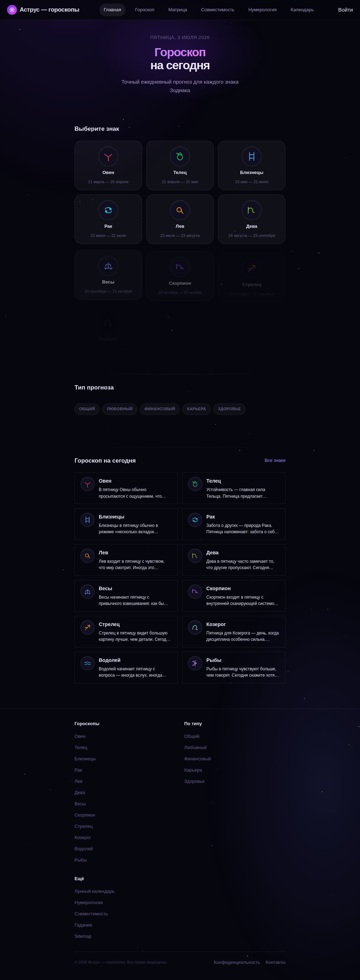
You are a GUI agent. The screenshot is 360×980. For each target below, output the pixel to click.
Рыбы (81, 860)
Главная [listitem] (112, 10)
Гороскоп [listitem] (145, 10)
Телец (81, 747)
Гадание (83, 925)
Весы (80, 804)
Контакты (276, 962)
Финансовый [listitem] (160, 409)
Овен (80, 736)
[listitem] (108, 165)
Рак (78, 770)
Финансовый (198, 759)
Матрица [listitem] (178, 10)
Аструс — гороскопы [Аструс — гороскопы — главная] (43, 10)
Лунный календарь (95, 891)
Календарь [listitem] (302, 10)
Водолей (84, 849)
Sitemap (83, 936)
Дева (80, 792)
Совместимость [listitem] (218, 10)
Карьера (193, 770)
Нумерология (89, 902)
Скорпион (85, 815)
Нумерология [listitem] (263, 10)
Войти (346, 10)
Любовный (195, 747)
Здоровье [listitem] (229, 409)
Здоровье (194, 781)
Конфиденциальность (237, 962)
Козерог (83, 837)
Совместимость (91, 914)
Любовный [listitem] (120, 409)
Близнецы (85, 759)
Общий (192, 736)
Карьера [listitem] (197, 409)
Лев (79, 781)
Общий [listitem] (87, 409)
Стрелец (84, 826)
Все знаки (275, 460)
